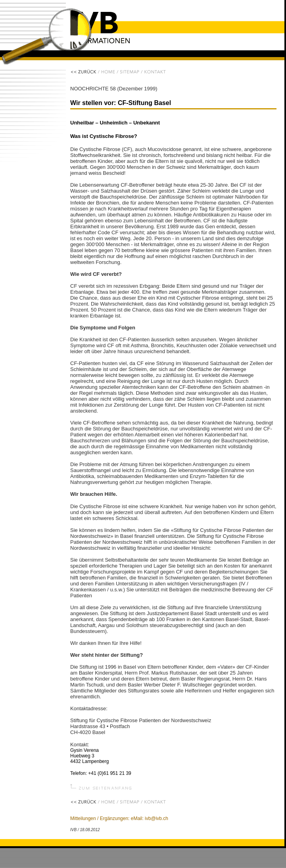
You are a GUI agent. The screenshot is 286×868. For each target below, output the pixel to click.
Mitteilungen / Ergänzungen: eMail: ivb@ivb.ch (119, 818)
